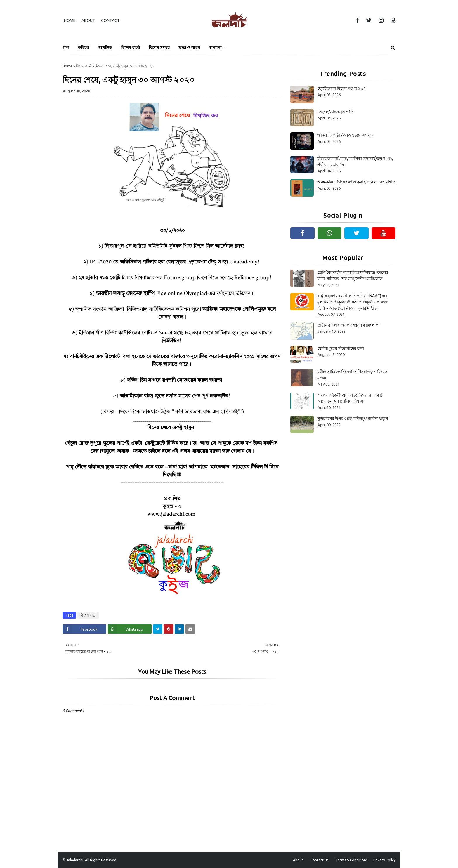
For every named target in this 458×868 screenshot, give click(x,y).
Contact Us (319, 860)
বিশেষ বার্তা (84, 66)
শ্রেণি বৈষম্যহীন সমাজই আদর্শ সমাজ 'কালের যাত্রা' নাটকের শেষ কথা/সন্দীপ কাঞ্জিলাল (353, 276)
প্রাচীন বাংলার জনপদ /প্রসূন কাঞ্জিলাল (348, 325)
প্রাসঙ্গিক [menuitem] (105, 48)
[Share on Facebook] (84, 629)
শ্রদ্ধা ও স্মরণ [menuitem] (189, 48)
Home (70, 20)
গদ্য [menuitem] (66, 48)
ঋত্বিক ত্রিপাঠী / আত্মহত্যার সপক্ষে (345, 135)
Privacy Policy (384, 860)
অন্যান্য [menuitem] (215, 48)
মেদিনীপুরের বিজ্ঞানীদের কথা (341, 348)
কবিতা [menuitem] (83, 48)
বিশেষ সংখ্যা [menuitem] (159, 48)
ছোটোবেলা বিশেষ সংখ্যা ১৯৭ (341, 88)
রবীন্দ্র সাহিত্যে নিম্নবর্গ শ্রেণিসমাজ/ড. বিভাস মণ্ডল (352, 375)
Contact (110, 20)
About (88, 20)
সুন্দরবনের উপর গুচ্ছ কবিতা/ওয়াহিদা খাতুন (353, 419)
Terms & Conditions (352, 860)
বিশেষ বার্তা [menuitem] (130, 48)
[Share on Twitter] (158, 629)
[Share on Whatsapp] (130, 629)
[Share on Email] (190, 629)
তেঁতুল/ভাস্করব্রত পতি (335, 112)
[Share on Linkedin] (179, 629)
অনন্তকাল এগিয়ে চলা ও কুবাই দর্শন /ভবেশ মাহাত (356, 182)
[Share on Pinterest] (169, 629)
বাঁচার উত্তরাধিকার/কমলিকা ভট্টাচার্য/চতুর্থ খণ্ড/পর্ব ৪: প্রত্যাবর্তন (355, 162)
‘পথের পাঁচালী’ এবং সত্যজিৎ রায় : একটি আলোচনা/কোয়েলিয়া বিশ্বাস (350, 398)
